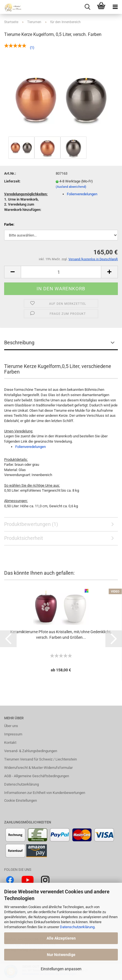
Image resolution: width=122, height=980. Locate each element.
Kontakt (10, 743)
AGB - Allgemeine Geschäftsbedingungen (37, 776)
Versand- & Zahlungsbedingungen (31, 751)
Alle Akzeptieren (61, 938)
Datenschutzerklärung (77, 927)
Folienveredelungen (82, 194)
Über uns (11, 726)
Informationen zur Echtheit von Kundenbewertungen (45, 793)
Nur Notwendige (61, 955)
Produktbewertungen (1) (31, 524)
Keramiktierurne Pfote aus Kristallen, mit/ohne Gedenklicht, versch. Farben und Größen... (61, 635)
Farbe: (9, 224)
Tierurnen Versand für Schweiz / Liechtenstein (40, 759)
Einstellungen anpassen (61, 969)
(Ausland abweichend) (71, 187)
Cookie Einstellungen (21, 800)
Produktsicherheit (24, 538)
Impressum (13, 734)
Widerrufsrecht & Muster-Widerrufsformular (38, 768)
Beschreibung (19, 342)
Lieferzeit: (12, 181)
